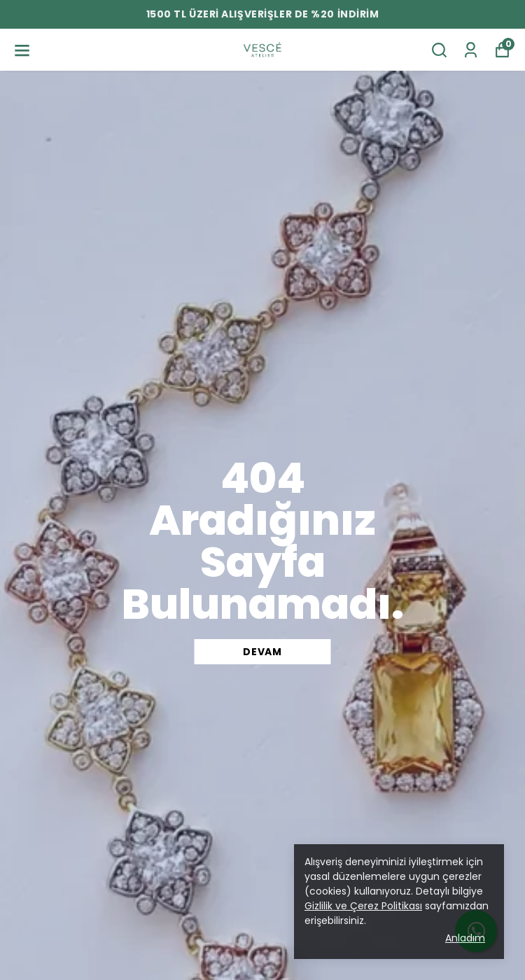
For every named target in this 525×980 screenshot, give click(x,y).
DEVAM (262, 652)
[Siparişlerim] (471, 50)
